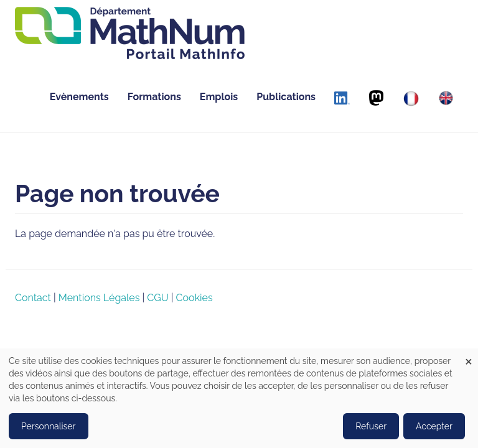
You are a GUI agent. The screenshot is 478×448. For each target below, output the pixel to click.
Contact (33, 298)
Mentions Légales (99, 298)
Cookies (194, 298)
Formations (154, 97)
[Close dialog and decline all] (469, 356)
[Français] (411, 99)
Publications (286, 97)
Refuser (371, 426)
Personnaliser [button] (49, 426)
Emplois (219, 97)
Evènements (79, 97)
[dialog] (239, 398)
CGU (157, 298)
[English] (446, 98)
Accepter (434, 426)
